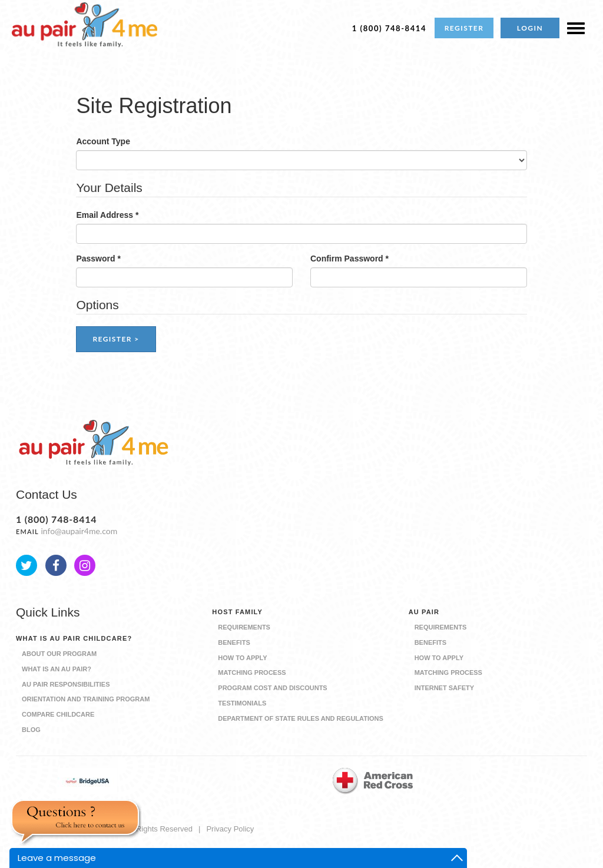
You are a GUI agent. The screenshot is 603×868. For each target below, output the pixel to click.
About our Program (59, 654)
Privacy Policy (230, 829)
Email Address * (107, 215)
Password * (98, 259)
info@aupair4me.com (79, 531)
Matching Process (252, 672)
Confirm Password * (349, 259)
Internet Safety (444, 688)
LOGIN (530, 28)
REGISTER (464, 28)
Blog (31, 730)
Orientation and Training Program (86, 699)
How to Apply (242, 658)
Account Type (103, 141)
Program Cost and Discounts (272, 688)
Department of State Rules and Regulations (301, 718)
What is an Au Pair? (57, 669)
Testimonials (242, 703)
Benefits (234, 642)
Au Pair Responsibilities (66, 684)
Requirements (244, 627)
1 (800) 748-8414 (389, 28)
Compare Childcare (58, 714)
